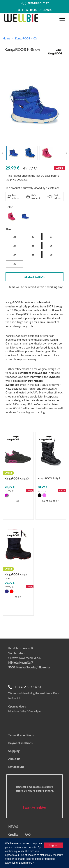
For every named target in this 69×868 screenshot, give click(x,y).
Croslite (13, 835)
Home (6, 38)
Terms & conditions (21, 735)
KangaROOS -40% (26, 38)
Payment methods (20, 743)
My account (16, 767)
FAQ (28, 835)
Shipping (14, 751)
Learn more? (26, 863)
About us (14, 759)
